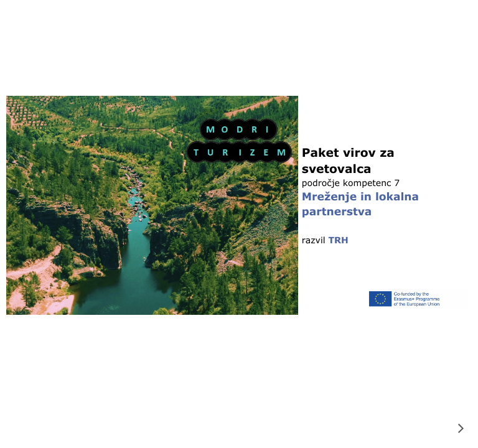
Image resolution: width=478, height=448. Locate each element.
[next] (461, 428)
